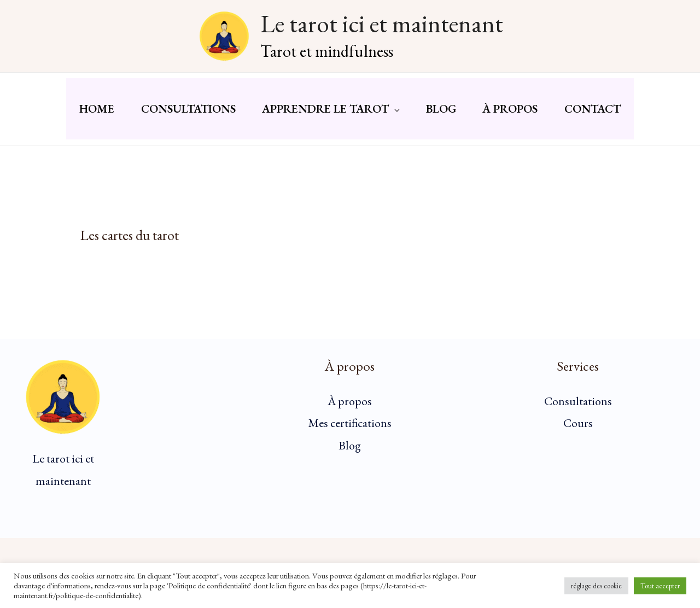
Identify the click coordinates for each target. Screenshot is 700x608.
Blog (350, 450)
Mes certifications (350, 428)
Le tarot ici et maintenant (382, 24)
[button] (394, 111)
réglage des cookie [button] (596, 586)
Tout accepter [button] (660, 586)
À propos (350, 405)
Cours (578, 428)
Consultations (578, 405)
